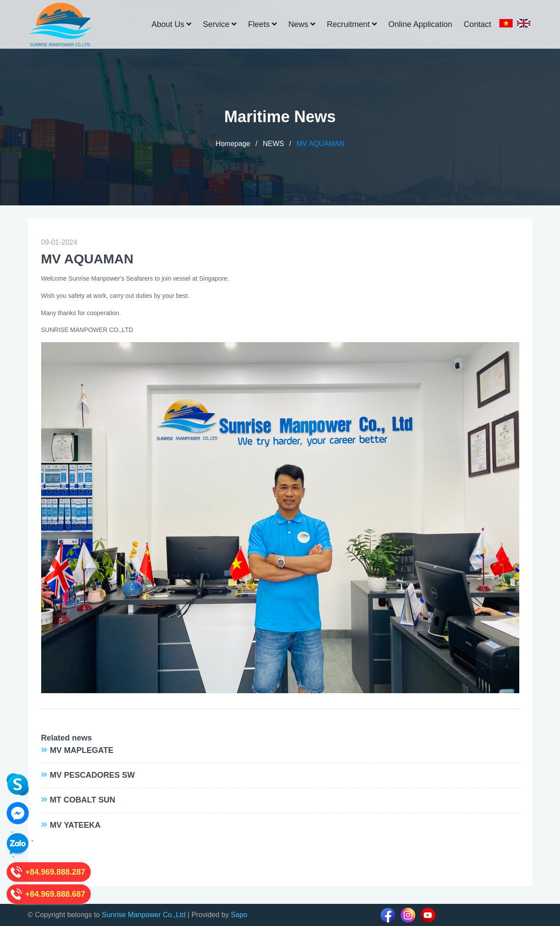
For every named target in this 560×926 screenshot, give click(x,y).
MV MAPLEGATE (82, 750)
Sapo (239, 915)
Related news (67, 738)
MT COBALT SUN (83, 800)
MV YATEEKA (75, 825)
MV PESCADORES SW (93, 775)
